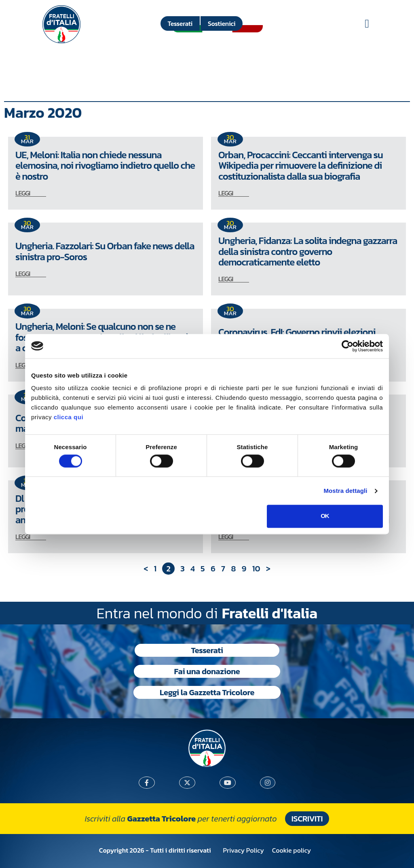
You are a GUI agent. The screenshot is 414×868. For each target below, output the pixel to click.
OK (325, 516)
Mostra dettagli (345, 491)
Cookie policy (291, 850)
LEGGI (23, 193)
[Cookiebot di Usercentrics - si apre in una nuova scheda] (347, 346)
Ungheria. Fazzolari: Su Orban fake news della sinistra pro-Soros (105, 251)
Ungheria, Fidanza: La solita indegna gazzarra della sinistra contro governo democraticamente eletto (308, 251)
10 (256, 569)
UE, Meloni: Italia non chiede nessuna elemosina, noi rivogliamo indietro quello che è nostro (105, 166)
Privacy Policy (244, 850)
